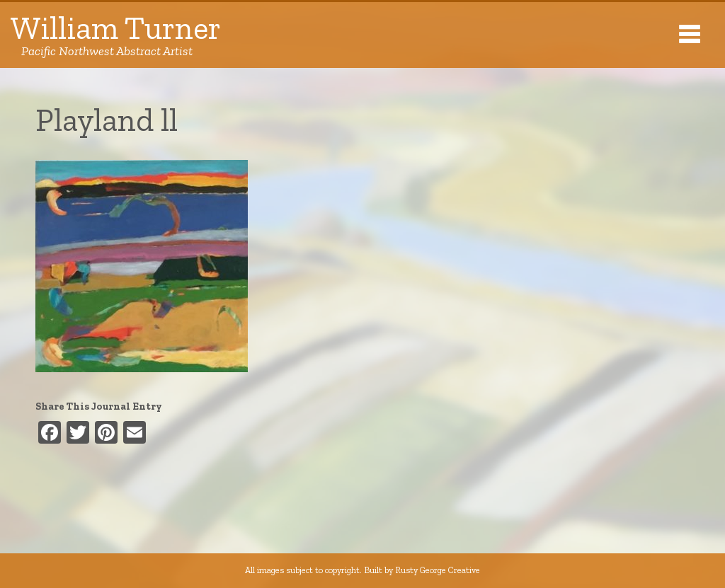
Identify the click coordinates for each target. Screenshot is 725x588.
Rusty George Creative (438, 570)
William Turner (116, 35)
